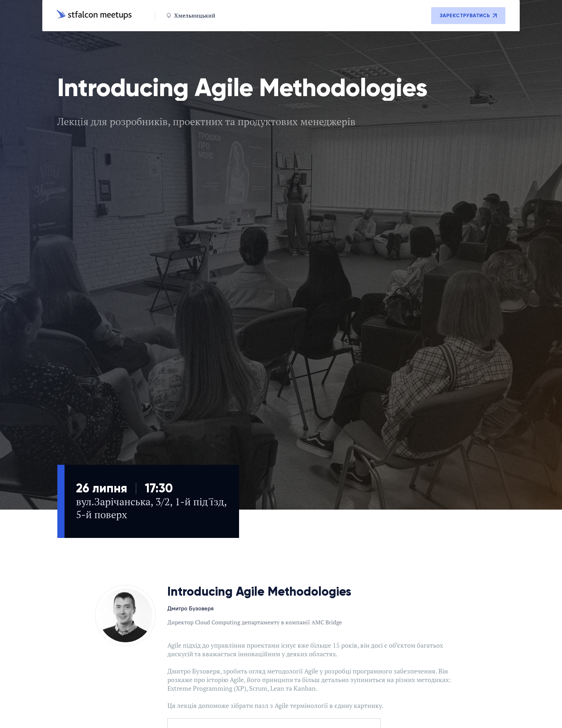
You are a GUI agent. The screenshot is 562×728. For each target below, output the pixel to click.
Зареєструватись (468, 16)
